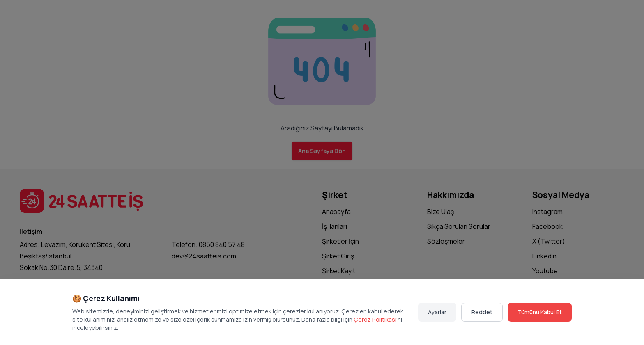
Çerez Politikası (375, 319)
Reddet (482, 312)
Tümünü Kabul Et (540, 312)
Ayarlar (437, 312)
